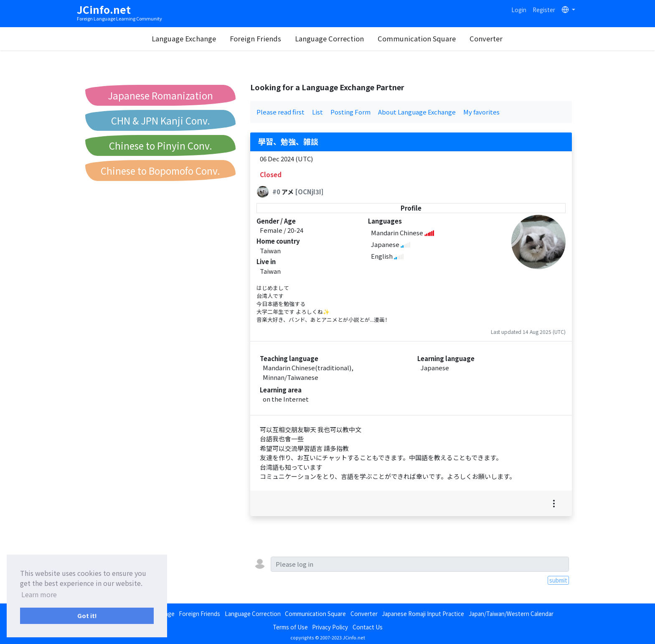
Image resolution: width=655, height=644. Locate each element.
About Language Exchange (417, 112)
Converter (486, 38)
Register (544, 10)
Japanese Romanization (160, 95)
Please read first (281, 112)
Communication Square (417, 38)
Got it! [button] (87, 615)
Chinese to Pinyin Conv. (161, 145)
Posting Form (350, 112)
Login (519, 10)
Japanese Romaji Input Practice (423, 613)
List (317, 112)
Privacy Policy (330, 627)
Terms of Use (290, 627)
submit (558, 580)
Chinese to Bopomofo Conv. (160, 171)
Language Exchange (184, 38)
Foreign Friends (255, 38)
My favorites (481, 112)
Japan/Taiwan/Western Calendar (511, 613)
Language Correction (329, 38)
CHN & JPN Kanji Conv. (161, 120)
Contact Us (368, 627)
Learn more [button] (39, 594)
